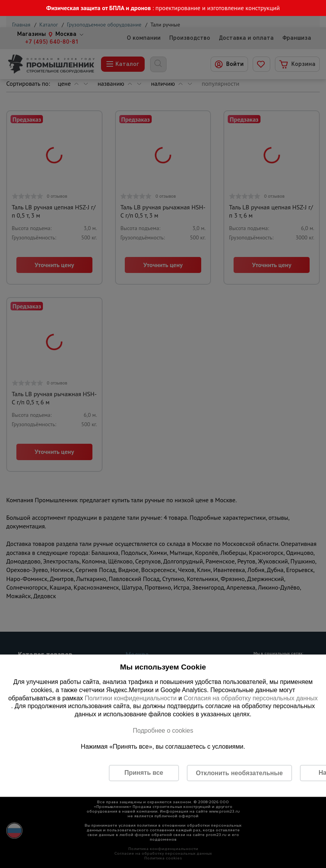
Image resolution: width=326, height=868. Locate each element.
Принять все (144, 773)
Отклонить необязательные (239, 773)
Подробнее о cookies (163, 730)
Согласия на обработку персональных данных (251, 698)
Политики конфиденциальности (131, 698)
